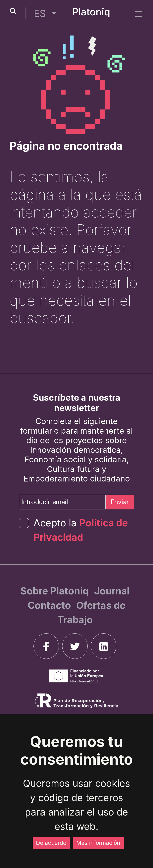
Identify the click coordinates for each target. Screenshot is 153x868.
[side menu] (138, 14)
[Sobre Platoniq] (56, 591)
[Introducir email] (62, 502)
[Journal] (112, 591)
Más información (98, 843)
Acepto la (81, 530)
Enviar (120, 502)
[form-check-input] (24, 523)
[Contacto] (50, 605)
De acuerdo (51, 843)
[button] (45, 14)
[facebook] (46, 646)
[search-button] (13, 11)
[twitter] (75, 646)
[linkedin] (104, 646)
